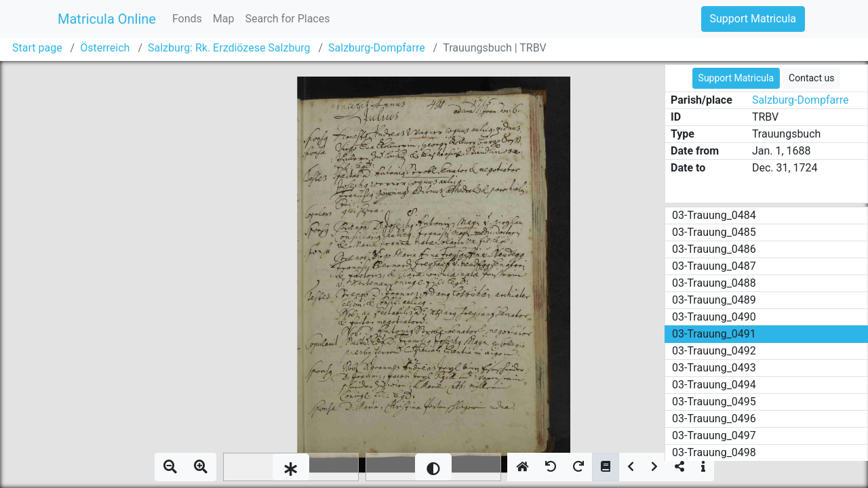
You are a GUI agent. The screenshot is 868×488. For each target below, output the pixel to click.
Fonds (187, 19)
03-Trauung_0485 (714, 232)
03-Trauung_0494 (714, 385)
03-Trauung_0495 (714, 402)
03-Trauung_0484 (714, 215)
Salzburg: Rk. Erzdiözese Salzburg (229, 48)
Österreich (105, 48)
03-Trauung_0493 (714, 368)
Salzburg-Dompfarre (377, 48)
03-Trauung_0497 (714, 435)
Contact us (811, 78)
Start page (37, 48)
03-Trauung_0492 (714, 351)
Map (224, 19)
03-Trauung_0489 (714, 300)
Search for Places (287, 19)
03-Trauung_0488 (714, 283)
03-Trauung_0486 (714, 249)
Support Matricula (753, 19)
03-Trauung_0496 (714, 419)
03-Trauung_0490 (714, 317)
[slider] (291, 467)
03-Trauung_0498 (714, 452)
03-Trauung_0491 (714, 334)
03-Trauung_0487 (714, 266)
